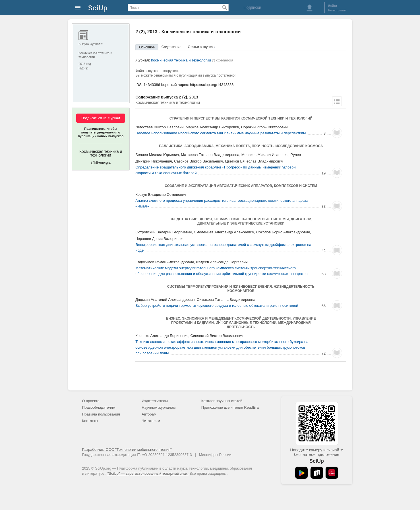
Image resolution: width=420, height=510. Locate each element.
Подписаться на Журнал (101, 118)
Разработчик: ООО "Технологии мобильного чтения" (127, 450)
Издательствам (155, 401)
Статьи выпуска (202, 47)
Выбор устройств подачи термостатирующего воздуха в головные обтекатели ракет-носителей (217, 306)
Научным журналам (159, 407)
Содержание (171, 47)
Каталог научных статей (222, 401)
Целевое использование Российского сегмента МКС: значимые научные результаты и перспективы (221, 133)
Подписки (252, 7)
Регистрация (337, 10)
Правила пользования (101, 414)
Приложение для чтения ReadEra (230, 407)
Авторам (149, 414)
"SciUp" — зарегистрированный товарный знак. (148, 473)
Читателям (151, 421)
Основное (147, 47)
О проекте (91, 401)
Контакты (90, 421)
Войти (333, 6)
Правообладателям (99, 407)
